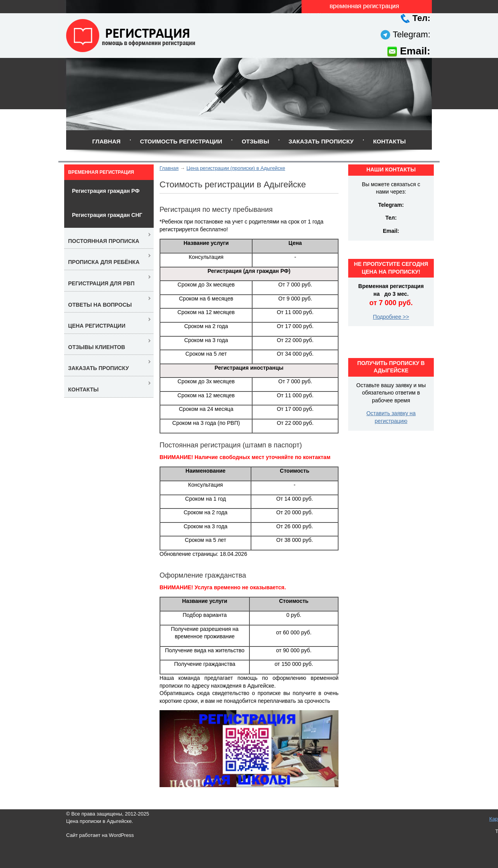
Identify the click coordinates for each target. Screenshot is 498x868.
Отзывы (255, 141)
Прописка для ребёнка (104, 262)
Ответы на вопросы (100, 305)
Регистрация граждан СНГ (107, 215)
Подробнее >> (391, 317)
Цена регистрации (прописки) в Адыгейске (236, 168)
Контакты (389, 141)
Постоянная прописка (104, 241)
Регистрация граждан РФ (106, 191)
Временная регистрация (101, 172)
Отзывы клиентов (97, 347)
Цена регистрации (97, 326)
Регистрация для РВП (101, 283)
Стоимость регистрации (181, 141)
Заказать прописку (321, 141)
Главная (106, 141)
